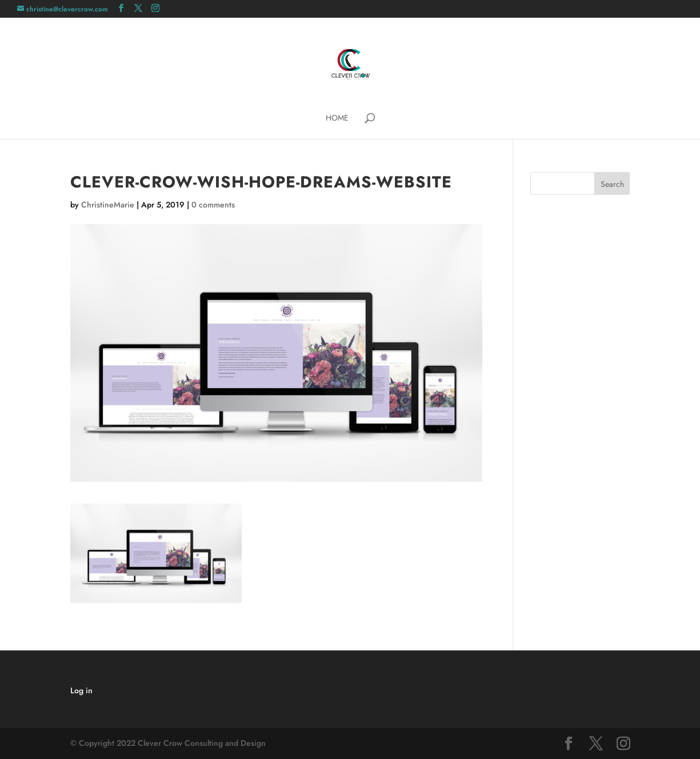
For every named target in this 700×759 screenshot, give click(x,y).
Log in (81, 690)
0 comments (213, 205)
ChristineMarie (108, 205)
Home (337, 119)
